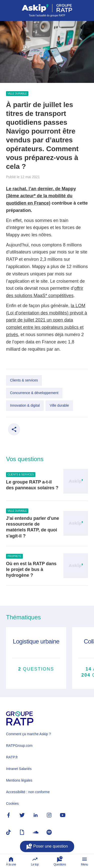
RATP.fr (12, 757)
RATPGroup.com (19, 746)
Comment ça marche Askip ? (28, 734)
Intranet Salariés (19, 769)
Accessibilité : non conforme (28, 792)
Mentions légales (19, 780)
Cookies (12, 803)
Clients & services (24, 380)
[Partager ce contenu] (14, 429)
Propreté (14, 556)
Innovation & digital (25, 405)
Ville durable (17, 94)
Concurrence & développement (34, 393)
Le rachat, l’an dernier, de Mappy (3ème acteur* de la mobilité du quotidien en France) (41, 196)
